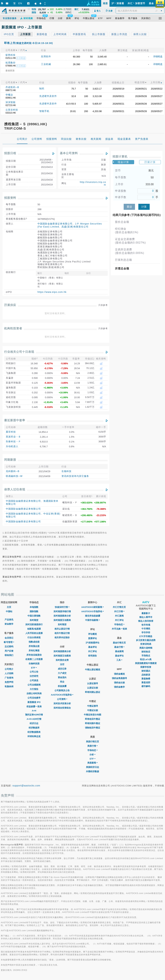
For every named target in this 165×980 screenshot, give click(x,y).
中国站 (9, 611)
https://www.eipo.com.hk (52, 292)
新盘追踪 (146, 682)
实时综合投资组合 (62, 708)
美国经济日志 (92, 767)
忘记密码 (9, 647)
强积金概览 (119, 674)
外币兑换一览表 (119, 629)
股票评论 (92, 638)
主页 (9, 607)
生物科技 (66, 471)
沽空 (62, 664)
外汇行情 (119, 611)
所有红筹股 (34, 651)
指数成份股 (34, 642)
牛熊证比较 (93, 710)
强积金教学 (119, 687)
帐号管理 (9, 642)
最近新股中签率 (15, 420)
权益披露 (62, 686)
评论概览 (92, 634)
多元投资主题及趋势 (146, 640)
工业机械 (46, 64)
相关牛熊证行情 (62, 633)
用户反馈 (9, 651)
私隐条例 (9, 686)
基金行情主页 (119, 643)
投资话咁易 (146, 644)
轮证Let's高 (146, 659)
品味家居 (146, 675)
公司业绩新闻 (34, 685)
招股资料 (10, 198)
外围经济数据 (92, 771)
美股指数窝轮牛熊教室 (146, 663)
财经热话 (146, 652)
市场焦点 (146, 656)
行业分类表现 (34, 637)
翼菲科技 (11, 432)
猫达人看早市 (146, 617)
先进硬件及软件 (48, 96)
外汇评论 (92, 651)
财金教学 (9, 624)
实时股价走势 (62, 660)
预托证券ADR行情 (34, 715)
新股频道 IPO (34, 702)
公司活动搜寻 (34, 698)
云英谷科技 (12, 110)
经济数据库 (34, 728)
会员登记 (9, 638)
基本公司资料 (69, 153)
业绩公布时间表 (34, 693)
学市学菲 (146, 632)
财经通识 (146, 671)
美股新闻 (92, 763)
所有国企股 (34, 646)
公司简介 (9, 669)
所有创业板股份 (34, 655)
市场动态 (92, 750)
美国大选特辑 (146, 648)
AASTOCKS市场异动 (62, 695)
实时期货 (34, 620)
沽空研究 (34, 676)
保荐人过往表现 (15, 489)
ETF (34, 668)
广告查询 (9, 678)
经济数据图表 (34, 732)
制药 (42, 89)
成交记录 (62, 669)
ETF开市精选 (146, 636)
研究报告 (92, 656)
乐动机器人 (12, 446)
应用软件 (46, 56)
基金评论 (92, 647)
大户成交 (62, 673)
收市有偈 (146, 625)
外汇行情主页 (119, 607)
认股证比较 (93, 688)
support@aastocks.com (26, 786)
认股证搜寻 (93, 683)
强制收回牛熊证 (93, 728)
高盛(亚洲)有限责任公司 (75, 227)
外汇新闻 (119, 616)
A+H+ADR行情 (34, 719)
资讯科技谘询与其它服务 (75, 476)
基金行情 (119, 647)
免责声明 (9, 682)
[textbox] (140, 11)
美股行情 (92, 746)
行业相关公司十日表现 (19, 352)
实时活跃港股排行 (34, 624)
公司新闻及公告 (62, 690)
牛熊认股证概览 (93, 670)
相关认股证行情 (62, 629)
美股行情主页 (92, 742)
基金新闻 (119, 651)
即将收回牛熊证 (93, 719)
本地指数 (34, 607)
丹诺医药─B (12, 87)
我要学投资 (146, 667)
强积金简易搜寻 (119, 678)
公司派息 (34, 680)
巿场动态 (119, 624)
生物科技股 (34, 664)
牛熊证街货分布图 (92, 715)
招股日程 (10, 153)
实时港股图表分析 (62, 616)
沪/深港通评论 (92, 643)
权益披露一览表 (34, 706)
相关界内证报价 (62, 637)
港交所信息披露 (93, 616)
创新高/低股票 (34, 629)
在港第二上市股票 (34, 659)
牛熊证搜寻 (93, 706)
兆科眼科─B (13, 471)
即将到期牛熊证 (93, 723)
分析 (92, 755)
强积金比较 (119, 683)
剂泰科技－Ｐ (13, 441)
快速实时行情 (62, 607)
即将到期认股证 (93, 692)
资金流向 (62, 677)
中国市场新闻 (92, 620)
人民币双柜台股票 (34, 633)
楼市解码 (146, 686)
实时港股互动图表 (62, 620)
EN (20, 3)
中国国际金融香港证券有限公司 (55, 224)
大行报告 (34, 689)
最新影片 (146, 613)
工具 (119, 660)
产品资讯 (9, 620)
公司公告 (34, 672)
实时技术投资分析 (62, 703)
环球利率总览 (34, 736)
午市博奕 (146, 629)
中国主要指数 (34, 616)
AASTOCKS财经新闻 (93, 607)
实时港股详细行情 (62, 611)
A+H (34, 711)
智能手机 (44, 111)
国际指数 (34, 611)
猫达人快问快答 (146, 621)
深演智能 (10, 102)
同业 (62, 682)
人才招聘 (9, 673)
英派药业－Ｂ (13, 437)
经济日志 (34, 723)
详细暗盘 (158, 56)
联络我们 (9, 655)
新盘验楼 (146, 679)
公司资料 (62, 699)
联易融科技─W (14, 476)
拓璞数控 (10, 63)
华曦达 (9, 95)
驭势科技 (10, 55)
